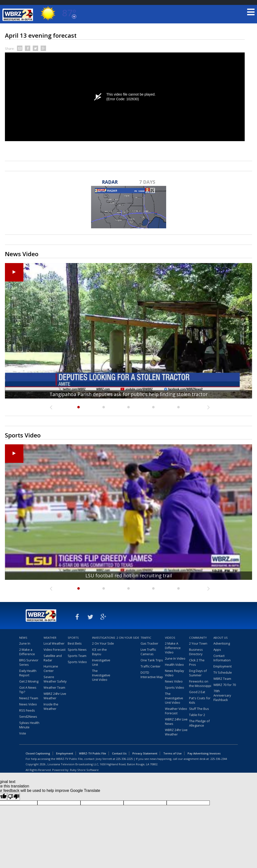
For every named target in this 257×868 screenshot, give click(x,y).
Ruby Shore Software (84, 770)
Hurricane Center (51, 668)
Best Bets (75, 643)
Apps (217, 650)
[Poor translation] (14, 797)
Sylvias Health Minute (29, 725)
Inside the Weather (51, 706)
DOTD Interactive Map (152, 675)
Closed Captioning (38, 753)
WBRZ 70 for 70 (225, 685)
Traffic (146, 638)
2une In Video (175, 658)
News (23, 638)
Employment (223, 666)
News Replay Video (174, 673)
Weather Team (54, 687)
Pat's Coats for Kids (200, 700)
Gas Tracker (149, 643)
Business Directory (196, 652)
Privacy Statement (145, 753)
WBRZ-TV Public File (93, 753)
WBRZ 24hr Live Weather (55, 696)
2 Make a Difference (27, 652)
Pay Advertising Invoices (204, 753)
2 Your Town (198, 643)
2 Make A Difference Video (173, 648)
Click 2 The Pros (197, 662)
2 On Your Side (103, 643)
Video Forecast (55, 650)
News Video (28, 704)
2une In (25, 643)
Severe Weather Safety (55, 679)
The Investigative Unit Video (101, 675)
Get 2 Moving (29, 681)
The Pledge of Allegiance (199, 723)
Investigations (104, 638)
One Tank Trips (152, 660)
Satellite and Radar (53, 658)
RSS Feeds (27, 710)
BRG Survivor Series (29, 662)
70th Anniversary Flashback (222, 695)
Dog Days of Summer (198, 673)
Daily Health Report (28, 673)
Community (198, 638)
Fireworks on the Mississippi (200, 684)
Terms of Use (172, 753)
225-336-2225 (124, 759)
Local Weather (54, 643)
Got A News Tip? (28, 690)
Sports (73, 638)
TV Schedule (223, 672)
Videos (170, 638)
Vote (23, 733)
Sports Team (77, 656)
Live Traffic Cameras (148, 652)
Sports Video (77, 662)
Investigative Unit (101, 662)
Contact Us (119, 753)
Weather (50, 638)
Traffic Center (151, 666)
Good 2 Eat (197, 692)
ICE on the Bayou (99, 652)
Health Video (174, 665)
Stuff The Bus (199, 709)
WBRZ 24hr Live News (176, 721)
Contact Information (222, 658)
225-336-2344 (219, 759)
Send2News (28, 717)
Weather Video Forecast (176, 711)
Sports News (77, 650)
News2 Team (29, 698)
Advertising (222, 643)
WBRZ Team (222, 679)
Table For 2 (197, 715)
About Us (221, 638)
